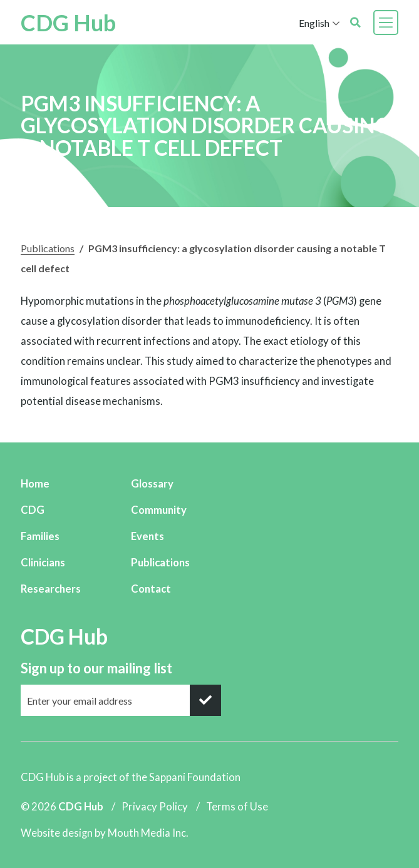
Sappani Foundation (195, 777)
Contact (151, 589)
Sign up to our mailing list (96, 668)
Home (35, 483)
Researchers (51, 589)
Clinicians (43, 562)
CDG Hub (68, 23)
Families (40, 536)
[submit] (205, 700)
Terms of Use (237, 806)
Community (159, 510)
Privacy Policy (155, 806)
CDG (33, 510)
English (314, 23)
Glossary (152, 483)
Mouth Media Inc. (148, 833)
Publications (48, 248)
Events (147, 536)
